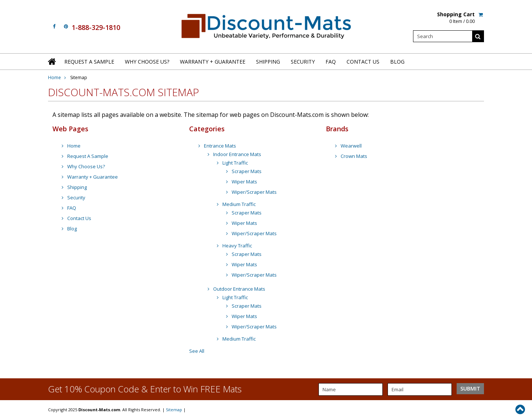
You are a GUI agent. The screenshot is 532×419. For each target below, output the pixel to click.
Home (54, 77)
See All (197, 351)
